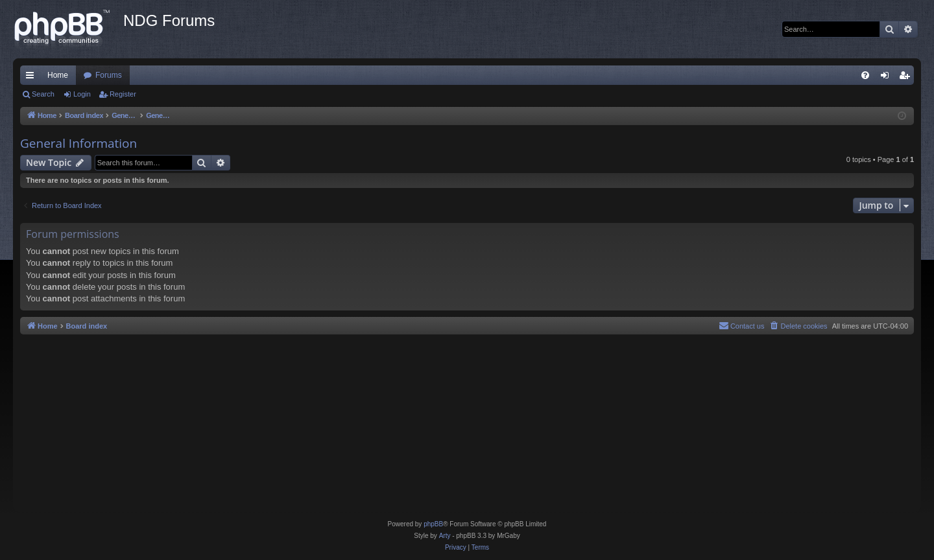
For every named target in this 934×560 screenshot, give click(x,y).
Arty (445, 536)
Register (123, 94)
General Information (78, 143)
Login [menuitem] (888, 78)
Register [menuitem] (907, 78)
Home (58, 75)
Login (82, 94)
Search (43, 94)
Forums (109, 75)
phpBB (433, 524)
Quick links (32, 78)
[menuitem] (865, 75)
